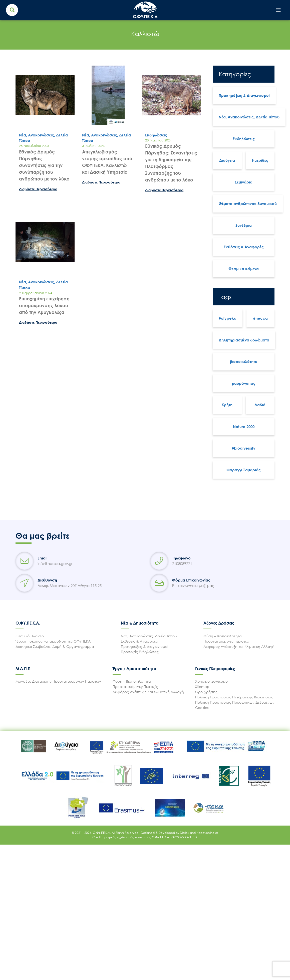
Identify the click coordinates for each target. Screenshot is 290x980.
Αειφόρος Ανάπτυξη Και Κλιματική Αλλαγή (148, 692)
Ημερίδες (260, 160)
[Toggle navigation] (278, 10)
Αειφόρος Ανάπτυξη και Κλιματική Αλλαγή (239, 646)
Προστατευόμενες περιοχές (226, 641)
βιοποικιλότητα (244, 361)
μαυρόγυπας (244, 383)
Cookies (202, 708)
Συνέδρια (244, 225)
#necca (260, 318)
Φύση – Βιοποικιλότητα (223, 636)
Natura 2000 (244, 427)
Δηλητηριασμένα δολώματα (244, 340)
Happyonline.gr (207, 833)
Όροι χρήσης (206, 692)
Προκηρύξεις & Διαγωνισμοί (244, 95)
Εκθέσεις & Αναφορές (244, 247)
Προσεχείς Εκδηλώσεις (140, 652)
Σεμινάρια (244, 182)
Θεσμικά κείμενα (244, 269)
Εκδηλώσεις (244, 139)
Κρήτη (227, 405)
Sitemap (202, 687)
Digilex (185, 833)
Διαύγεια (227, 160)
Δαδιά (260, 405)
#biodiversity (244, 448)
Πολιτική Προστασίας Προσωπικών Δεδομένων (235, 702)
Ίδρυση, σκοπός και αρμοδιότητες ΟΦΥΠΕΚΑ (53, 641)
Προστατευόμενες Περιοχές (135, 687)
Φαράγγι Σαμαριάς (244, 470)
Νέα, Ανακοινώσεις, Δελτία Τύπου (249, 117)
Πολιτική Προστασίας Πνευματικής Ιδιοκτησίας (234, 697)
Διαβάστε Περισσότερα (38, 189)
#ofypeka (228, 318)
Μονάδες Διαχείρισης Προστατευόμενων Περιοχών (58, 681)
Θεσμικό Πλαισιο (30, 636)
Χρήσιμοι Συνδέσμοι (212, 681)
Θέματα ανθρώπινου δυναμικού (248, 204)
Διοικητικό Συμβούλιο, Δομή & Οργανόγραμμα (55, 646)
